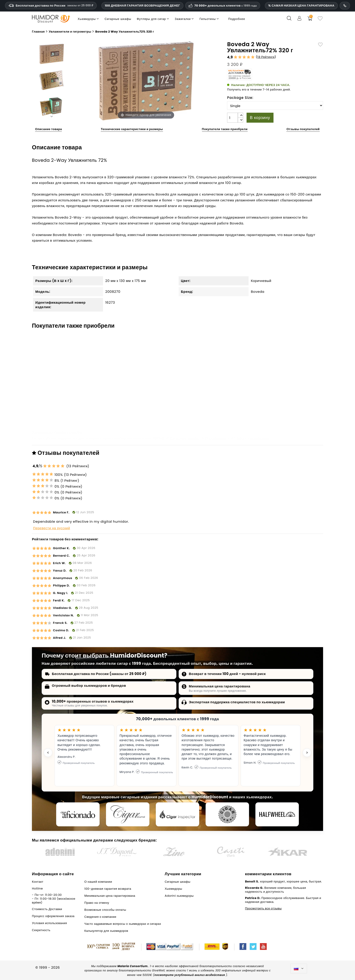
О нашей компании (98, 882)
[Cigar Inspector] (177, 814)
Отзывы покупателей (303, 129)
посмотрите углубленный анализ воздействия (190, 975)
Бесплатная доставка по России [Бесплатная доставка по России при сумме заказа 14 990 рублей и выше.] (51, 6)
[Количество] (233, 118)
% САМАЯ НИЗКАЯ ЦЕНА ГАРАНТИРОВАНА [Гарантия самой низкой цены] (301, 6)
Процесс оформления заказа (53, 916)
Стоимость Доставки (47, 909)
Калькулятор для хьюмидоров (106, 931)
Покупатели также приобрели (225, 129)
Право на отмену (97, 903)
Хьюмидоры (216, 438)
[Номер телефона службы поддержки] (345, 6)
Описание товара (48, 129)
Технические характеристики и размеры (132, 129)
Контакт (38, 882)
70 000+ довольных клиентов (225, 6)
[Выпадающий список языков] (299, 969)
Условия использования (49, 923)
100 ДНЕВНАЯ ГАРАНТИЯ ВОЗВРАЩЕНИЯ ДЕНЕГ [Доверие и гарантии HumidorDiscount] (143, 6)
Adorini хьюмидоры (253, 438)
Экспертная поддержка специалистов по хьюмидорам (237, 702)
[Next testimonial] (307, 753)
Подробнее (237, 19)
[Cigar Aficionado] (78, 814)
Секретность (41, 930)
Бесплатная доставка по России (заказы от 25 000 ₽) (99, 674)
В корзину (260, 118)
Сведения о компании (100, 917)
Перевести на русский (52, 528)
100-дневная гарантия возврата (108, 889)
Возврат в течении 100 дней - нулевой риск (227, 674)
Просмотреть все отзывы (263, 908)
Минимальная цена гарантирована (219, 686)
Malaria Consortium (133, 966)
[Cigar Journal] (128, 814)
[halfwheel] (277, 814)
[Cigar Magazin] (227, 814)
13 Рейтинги (266, 57)
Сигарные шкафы (185, 438)
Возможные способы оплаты (105, 910)
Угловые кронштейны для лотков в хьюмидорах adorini (211, 401)
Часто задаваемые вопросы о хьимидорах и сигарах (123, 924)
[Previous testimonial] (48, 753)
